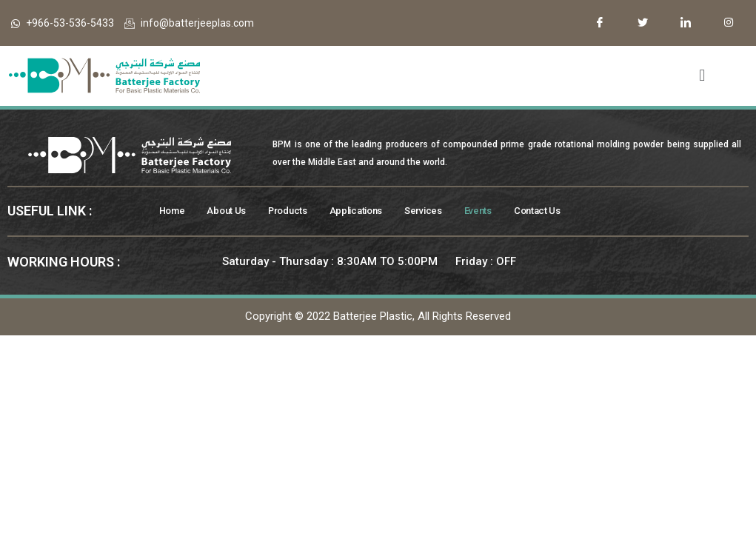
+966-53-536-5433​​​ (63, 23)
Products (295, 212)
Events (498, 212)
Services (440, 212)
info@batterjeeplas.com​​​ (189, 23)
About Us (230, 212)
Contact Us (560, 212)
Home (174, 212)
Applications (368, 212)
